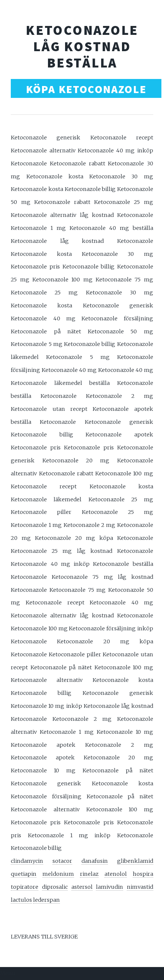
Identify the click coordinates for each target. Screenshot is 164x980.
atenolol (116, 874)
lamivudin (110, 887)
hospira (143, 874)
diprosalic (55, 887)
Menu (8, 973)
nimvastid (140, 887)
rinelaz (89, 874)
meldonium (58, 874)
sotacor (62, 861)
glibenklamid (135, 861)
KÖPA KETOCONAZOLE (86, 89)
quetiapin (24, 874)
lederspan (46, 900)
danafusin (95, 861)
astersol (82, 887)
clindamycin (27, 861)
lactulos (21, 900)
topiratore (25, 887)
